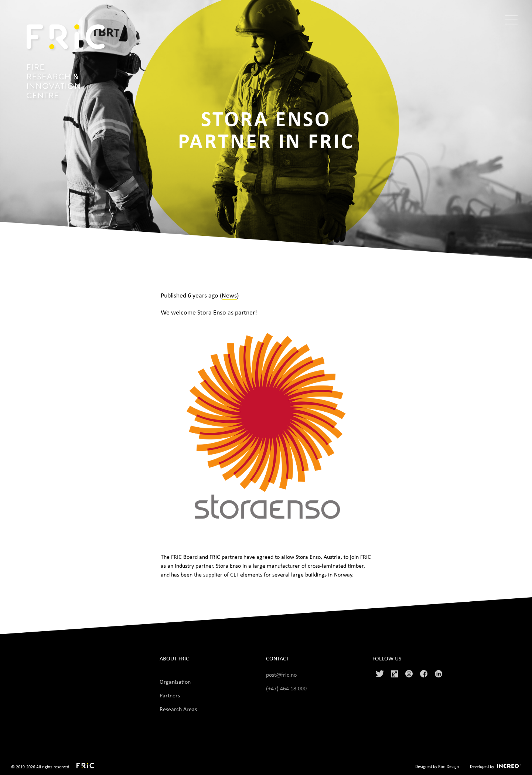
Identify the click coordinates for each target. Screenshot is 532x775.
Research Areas (178, 709)
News (229, 295)
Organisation (175, 681)
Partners (170, 695)
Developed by (482, 766)
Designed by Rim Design (437, 766)
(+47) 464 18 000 (287, 688)
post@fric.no (281, 674)
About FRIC (174, 658)
